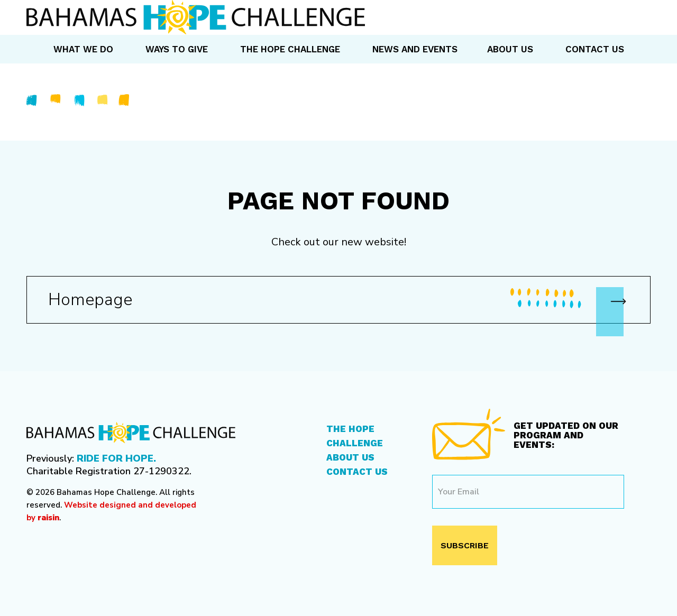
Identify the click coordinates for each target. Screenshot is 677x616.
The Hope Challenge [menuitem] (290, 49)
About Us (350, 457)
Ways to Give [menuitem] (177, 49)
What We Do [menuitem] (83, 49)
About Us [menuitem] (510, 49)
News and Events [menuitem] (415, 49)
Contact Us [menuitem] (595, 49)
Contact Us (357, 472)
